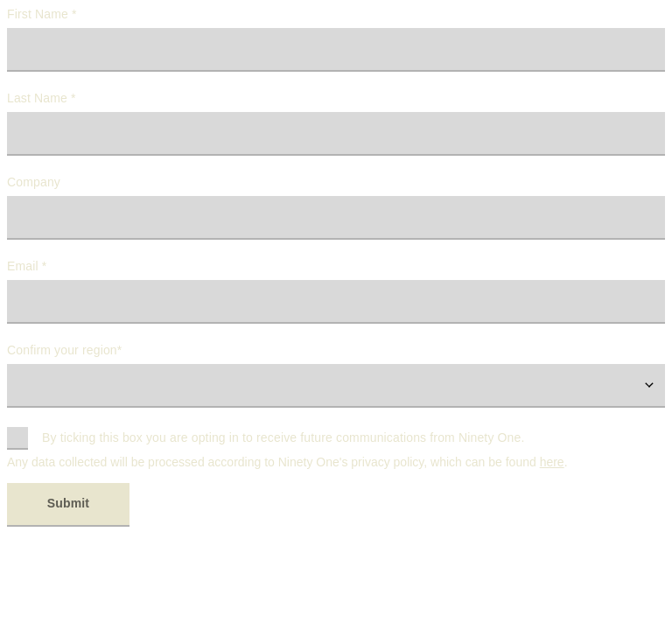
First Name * (42, 14)
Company (34, 182)
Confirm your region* (64, 350)
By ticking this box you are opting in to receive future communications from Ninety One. (283, 437)
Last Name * (42, 98)
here (552, 462)
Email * (27, 266)
